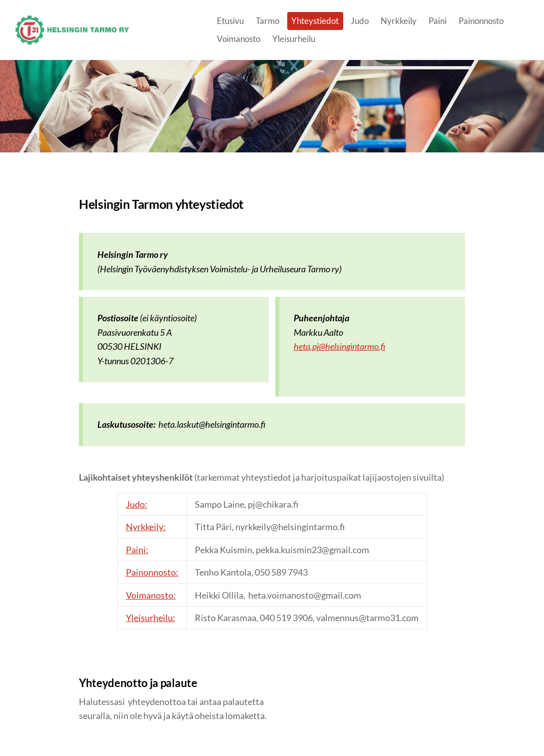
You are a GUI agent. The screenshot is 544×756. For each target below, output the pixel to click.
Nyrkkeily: (146, 527)
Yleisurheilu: (151, 618)
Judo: (137, 504)
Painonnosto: (152, 572)
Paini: (137, 550)
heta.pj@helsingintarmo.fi (340, 346)
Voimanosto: (151, 595)
